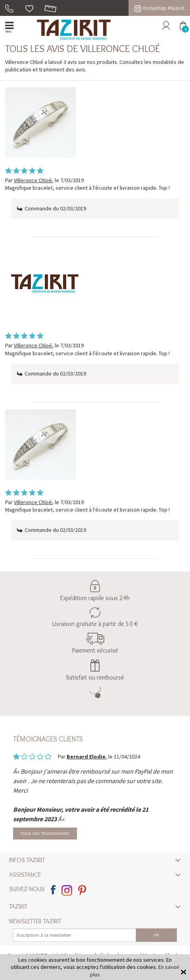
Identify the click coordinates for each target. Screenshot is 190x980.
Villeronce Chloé (33, 180)
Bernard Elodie (86, 757)
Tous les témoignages (45, 833)
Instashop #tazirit (159, 8)
